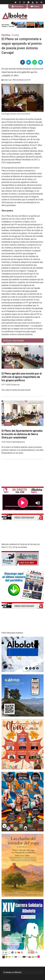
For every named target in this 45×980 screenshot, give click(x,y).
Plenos (8, 367)
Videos (35, 6)
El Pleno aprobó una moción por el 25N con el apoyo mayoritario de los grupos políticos (22, 377)
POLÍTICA (6, 35)
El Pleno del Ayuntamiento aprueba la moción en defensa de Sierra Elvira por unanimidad (22, 434)
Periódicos (18, 6)
